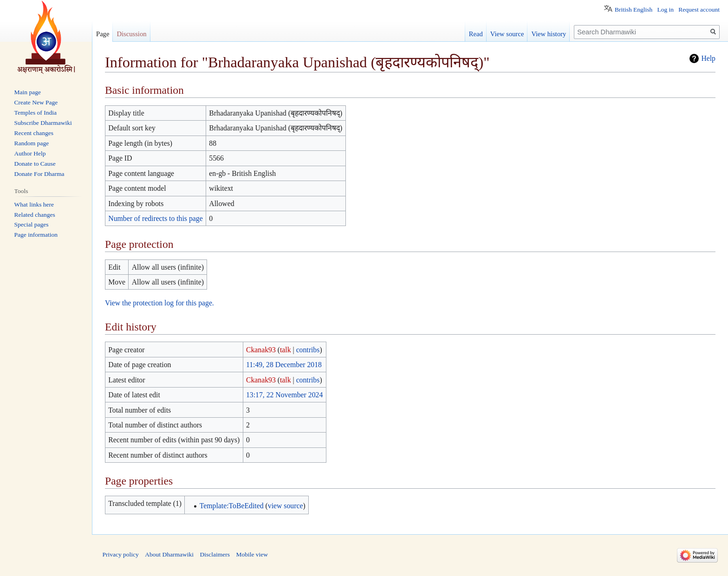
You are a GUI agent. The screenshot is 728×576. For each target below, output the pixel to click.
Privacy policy (121, 554)
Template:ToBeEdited (232, 506)
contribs (308, 350)
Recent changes (34, 133)
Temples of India (36, 113)
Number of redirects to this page (155, 218)
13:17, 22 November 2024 (284, 395)
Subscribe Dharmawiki (43, 123)
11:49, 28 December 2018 (284, 365)
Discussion (131, 34)
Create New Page (36, 102)
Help (708, 58)
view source (286, 506)
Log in (665, 10)
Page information (36, 235)
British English (634, 10)
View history (549, 34)
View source (507, 34)
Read (476, 34)
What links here (34, 204)
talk (286, 350)
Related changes (35, 215)
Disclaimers (214, 554)
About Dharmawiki (169, 554)
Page (103, 34)
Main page (28, 92)
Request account (699, 10)
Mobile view (252, 554)
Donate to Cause (35, 164)
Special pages (32, 224)
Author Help (30, 153)
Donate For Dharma (39, 174)
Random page (32, 143)
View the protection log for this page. (159, 303)
